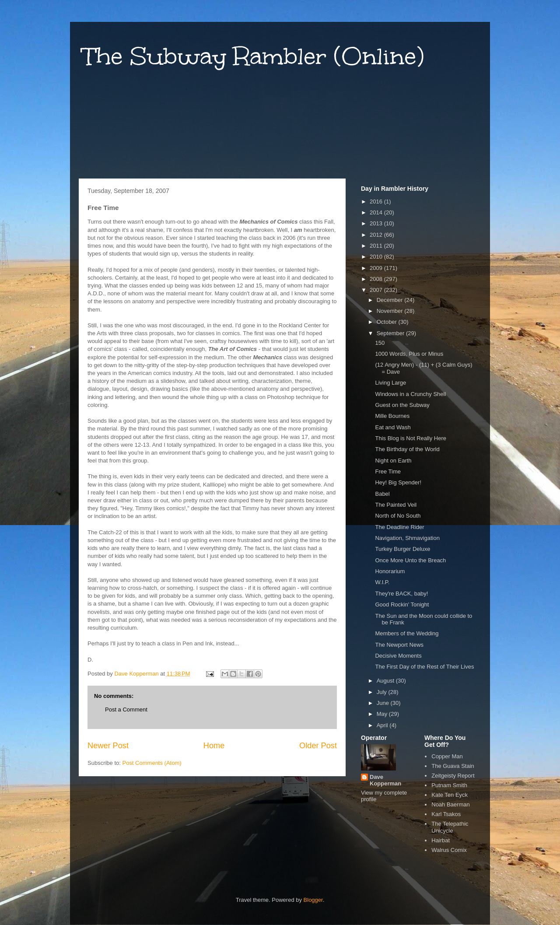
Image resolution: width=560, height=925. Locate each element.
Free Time (388, 471)
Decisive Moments (398, 656)
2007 (377, 290)
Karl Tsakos (446, 814)
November (391, 311)
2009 (377, 268)
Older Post (318, 746)
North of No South (398, 516)
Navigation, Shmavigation (407, 538)
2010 (377, 257)
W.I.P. (382, 582)
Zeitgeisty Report (453, 776)
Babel (382, 494)
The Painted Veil (396, 505)
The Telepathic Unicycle (450, 827)
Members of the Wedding (407, 633)
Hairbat (441, 840)
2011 (377, 246)
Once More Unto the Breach (410, 560)
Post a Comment (126, 710)
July (383, 692)
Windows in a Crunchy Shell (410, 394)
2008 (377, 279)
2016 (377, 201)
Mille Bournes (392, 416)
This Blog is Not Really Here (411, 438)
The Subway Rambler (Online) (254, 56)
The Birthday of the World (407, 449)
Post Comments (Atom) (152, 763)
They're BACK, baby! (401, 594)
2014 (377, 212)
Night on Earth (393, 461)
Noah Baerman (450, 804)
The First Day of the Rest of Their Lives (424, 667)
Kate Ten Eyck (450, 795)
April (383, 725)
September (391, 333)
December (391, 300)
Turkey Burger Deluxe (402, 549)
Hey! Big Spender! (398, 482)
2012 (377, 235)
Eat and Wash (393, 427)
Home (214, 746)
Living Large (390, 383)
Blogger (313, 900)
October (388, 322)
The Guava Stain (453, 766)
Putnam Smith (449, 785)
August (386, 681)
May (383, 714)
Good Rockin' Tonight (402, 604)
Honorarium (390, 571)
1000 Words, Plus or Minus (409, 354)
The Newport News (399, 645)
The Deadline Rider (399, 527)
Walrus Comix (449, 850)
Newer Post (108, 746)
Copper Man (447, 756)
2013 (377, 223)
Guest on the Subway (402, 405)
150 (380, 343)
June (384, 703)
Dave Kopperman (385, 780)
